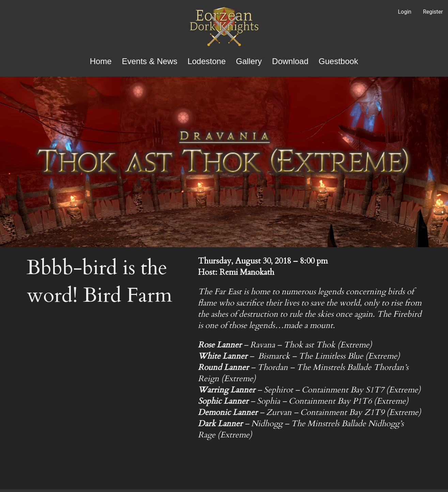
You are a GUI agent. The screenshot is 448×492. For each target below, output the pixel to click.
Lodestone (206, 61)
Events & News (150, 61)
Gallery (249, 61)
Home (101, 61)
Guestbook (338, 61)
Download (290, 61)
